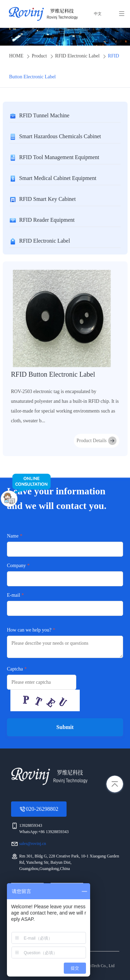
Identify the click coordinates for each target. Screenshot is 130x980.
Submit (65, 727)
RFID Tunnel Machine (44, 115)
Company (16, 566)
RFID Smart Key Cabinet (47, 199)
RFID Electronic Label (77, 56)
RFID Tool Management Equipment (59, 157)
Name (13, 536)
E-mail (14, 595)
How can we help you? (29, 630)
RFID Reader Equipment (47, 220)
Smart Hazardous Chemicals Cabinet (60, 136)
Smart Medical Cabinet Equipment (58, 178)
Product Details (97, 441)
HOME (16, 56)
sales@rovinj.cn (33, 844)
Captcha (15, 669)
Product (39, 56)
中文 (97, 14)
